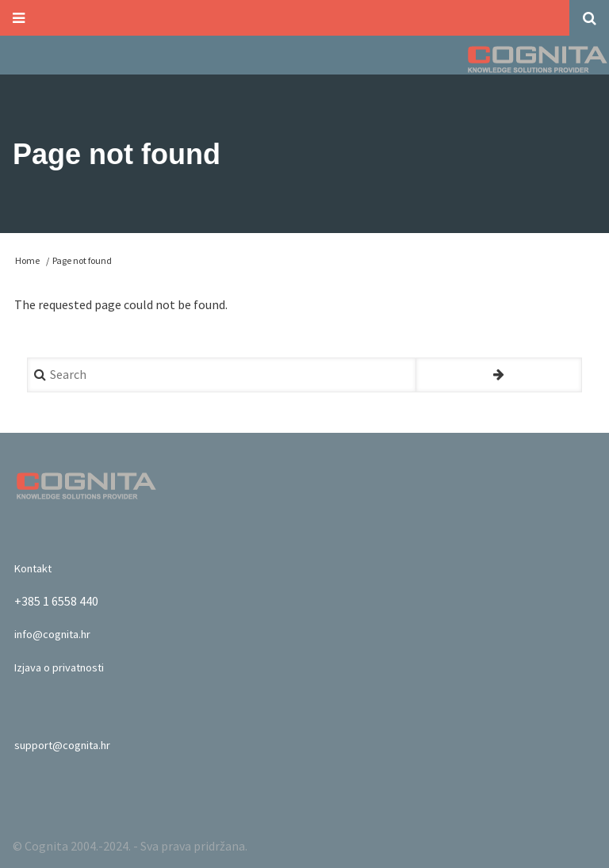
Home (27, 258)
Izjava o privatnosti (67, 665)
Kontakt (37, 565)
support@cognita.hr (70, 743)
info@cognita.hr (59, 632)
